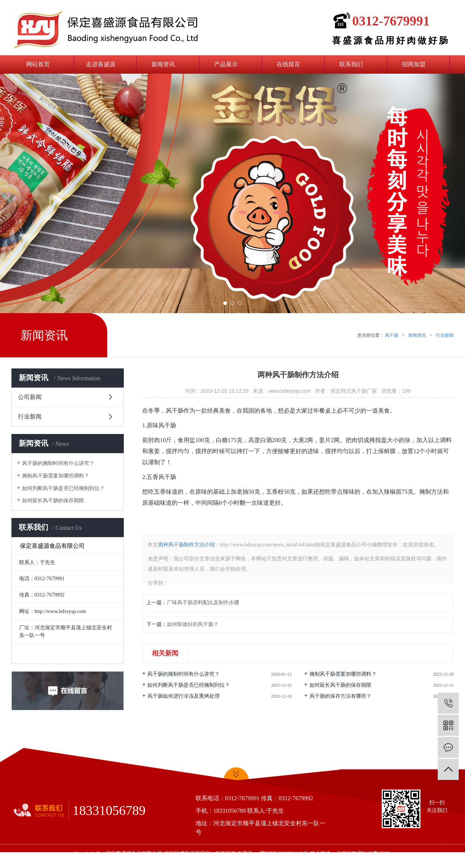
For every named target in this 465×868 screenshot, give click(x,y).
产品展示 (226, 64)
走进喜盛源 (101, 64)
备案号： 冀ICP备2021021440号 (273, 853)
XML (385, 853)
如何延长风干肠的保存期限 (53, 500)
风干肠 (392, 335)
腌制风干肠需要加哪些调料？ (56, 476)
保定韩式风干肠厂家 (187, 853)
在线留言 (289, 64)
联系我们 (351, 64)
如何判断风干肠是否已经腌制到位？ (63, 488)
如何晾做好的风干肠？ (193, 624)
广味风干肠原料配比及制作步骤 (203, 603)
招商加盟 (414, 64)
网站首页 (38, 64)
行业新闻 (445, 335)
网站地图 (368, 853)
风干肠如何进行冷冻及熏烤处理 (183, 696)
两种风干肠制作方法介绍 (186, 545)
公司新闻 (30, 397)
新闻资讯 (163, 64)
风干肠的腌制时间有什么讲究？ (58, 463)
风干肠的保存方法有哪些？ (340, 696)
